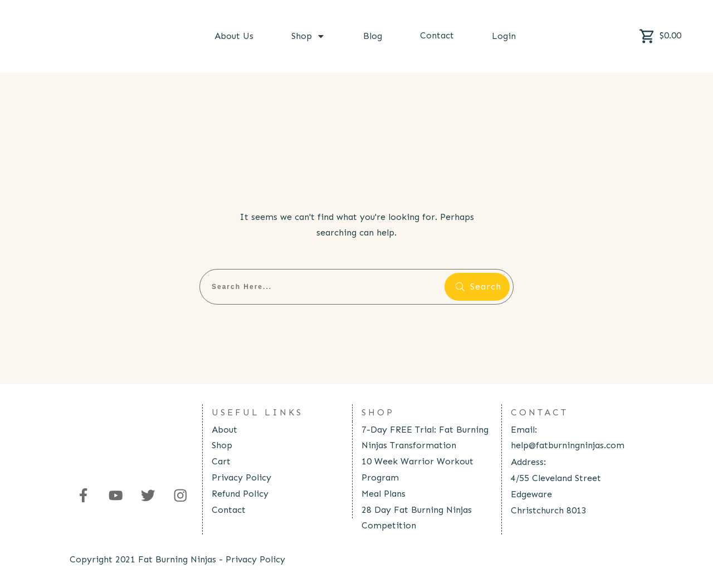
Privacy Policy (241, 477)
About (224, 430)
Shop (222, 445)
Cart (221, 461)
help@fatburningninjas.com (568, 445)
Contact (229, 510)
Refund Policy (240, 494)
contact (539, 412)
